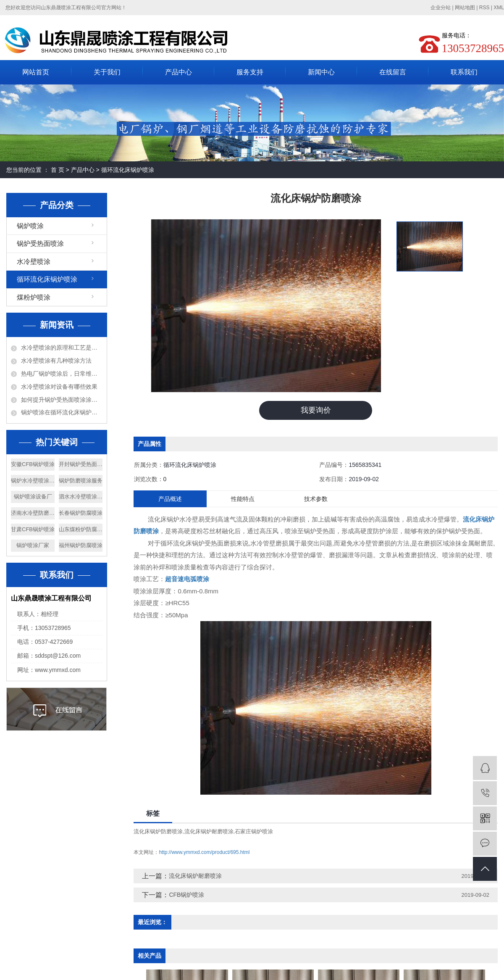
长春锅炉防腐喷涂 (81, 513)
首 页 (58, 170)
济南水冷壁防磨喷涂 (33, 513)
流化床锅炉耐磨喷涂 (209, 831)
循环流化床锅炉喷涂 (128, 170)
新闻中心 (321, 72)
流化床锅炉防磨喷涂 (158, 831)
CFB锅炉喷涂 (186, 895)
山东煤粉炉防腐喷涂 (81, 529)
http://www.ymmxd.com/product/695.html (204, 852)
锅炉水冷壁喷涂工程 (33, 481)
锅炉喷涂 (30, 226)
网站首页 (36, 72)
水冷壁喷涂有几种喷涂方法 (56, 361)
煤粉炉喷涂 (34, 297)
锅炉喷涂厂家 (33, 545)
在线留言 (393, 72)
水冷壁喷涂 (34, 262)
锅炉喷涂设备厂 (33, 497)
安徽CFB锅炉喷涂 (33, 464)
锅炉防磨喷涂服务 (81, 481)
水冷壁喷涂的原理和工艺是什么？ (62, 348)
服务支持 (250, 72)
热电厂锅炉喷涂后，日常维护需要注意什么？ (62, 374)
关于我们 (107, 72)
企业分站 (441, 8)
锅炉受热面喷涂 (40, 244)
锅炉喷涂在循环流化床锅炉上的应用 (62, 412)
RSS (484, 8)
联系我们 (464, 72)
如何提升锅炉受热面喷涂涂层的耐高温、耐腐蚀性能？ (62, 400)
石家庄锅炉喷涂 (254, 831)
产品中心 (178, 72)
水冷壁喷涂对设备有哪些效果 (59, 387)
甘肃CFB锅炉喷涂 (33, 529)
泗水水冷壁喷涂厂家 (81, 497)
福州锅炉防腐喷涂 (81, 545)
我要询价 (316, 410)
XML (499, 8)
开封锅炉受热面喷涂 (81, 464)
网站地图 (465, 8)
